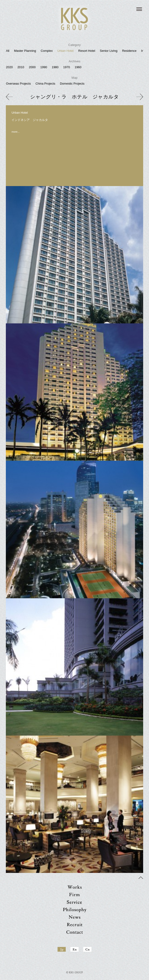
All (7, 51)
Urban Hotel (65, 51)
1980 (55, 67)
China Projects (45, 84)
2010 (21, 67)
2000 (32, 67)
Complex (47, 51)
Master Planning (25, 51)
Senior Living (109, 51)
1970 (67, 67)
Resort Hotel (87, 51)
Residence (129, 51)
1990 (44, 67)
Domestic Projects (72, 84)
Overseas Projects (18, 84)
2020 (9, 67)
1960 (78, 67)
